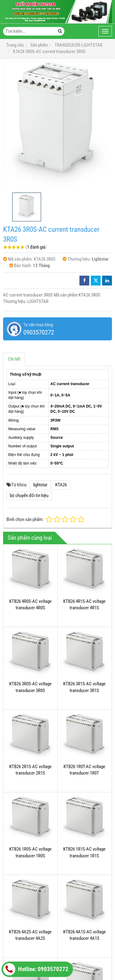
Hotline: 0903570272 (36, 969)
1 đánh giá (36, 247)
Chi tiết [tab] (14, 359)
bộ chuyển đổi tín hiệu (29, 496)
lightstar (40, 485)
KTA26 (61, 485)
